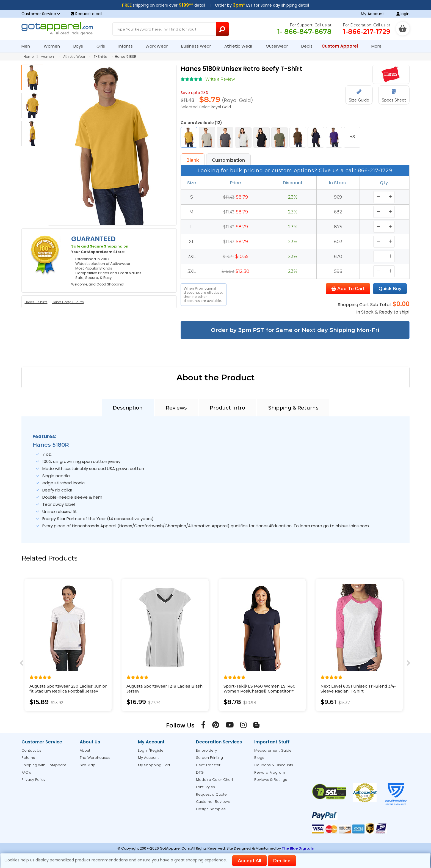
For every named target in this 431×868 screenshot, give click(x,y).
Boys (81, 46)
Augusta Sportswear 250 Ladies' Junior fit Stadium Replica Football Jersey (68, 689)
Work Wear (159, 46)
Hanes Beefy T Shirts (68, 302)
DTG (200, 772)
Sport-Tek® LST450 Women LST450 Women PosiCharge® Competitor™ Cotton (259, 691)
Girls (103, 46)
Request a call (86, 14)
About (85, 750)
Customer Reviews (213, 802)
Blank (193, 160)
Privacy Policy (33, 780)
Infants (127, 46)
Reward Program (270, 772)
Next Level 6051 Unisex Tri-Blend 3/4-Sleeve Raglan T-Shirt (358, 689)
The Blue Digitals (298, 848)
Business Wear (198, 46)
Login (403, 14)
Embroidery (206, 750)
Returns (28, 758)
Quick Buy (390, 289)
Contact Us (31, 750)
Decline (282, 861)
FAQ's (26, 772)
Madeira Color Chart (215, 780)
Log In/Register (151, 750)
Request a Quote (211, 794)
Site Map (88, 765)
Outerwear (279, 46)
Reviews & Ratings (271, 780)
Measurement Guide (273, 750)
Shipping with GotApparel (44, 765)
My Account (372, 14)
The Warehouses (95, 758)
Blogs (259, 758)
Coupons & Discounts (274, 765)
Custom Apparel (342, 46)
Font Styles (205, 787)
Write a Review (220, 79)
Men (28, 46)
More (379, 46)
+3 (352, 137)
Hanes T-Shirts (36, 302)
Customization (228, 160)
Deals (307, 46)
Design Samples (211, 809)
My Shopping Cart (154, 765)
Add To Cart (348, 289)
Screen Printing (209, 758)
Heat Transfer (208, 765)
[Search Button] (223, 29)
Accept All (249, 861)
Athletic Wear (241, 46)
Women (54, 46)
